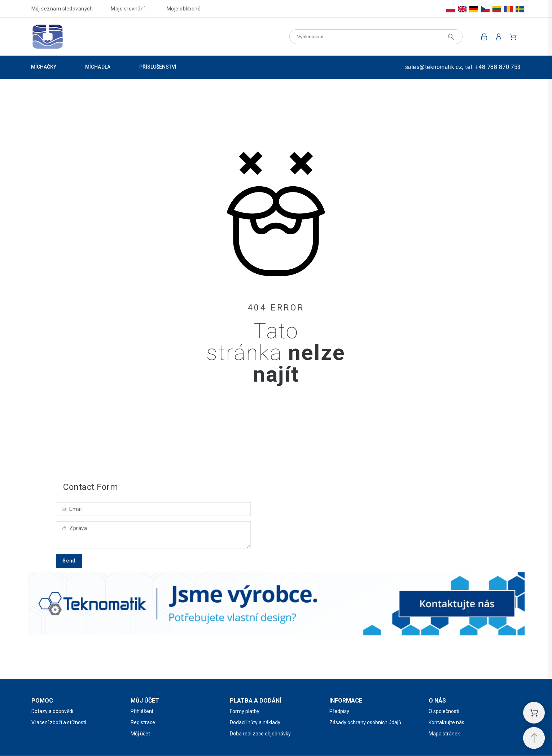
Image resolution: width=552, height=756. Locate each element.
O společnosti (444, 711)
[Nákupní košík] (534, 713)
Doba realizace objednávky (260, 734)
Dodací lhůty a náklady (255, 722)
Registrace (143, 722)
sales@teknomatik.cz (433, 67)
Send (69, 561)
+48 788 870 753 (498, 67)
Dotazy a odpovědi (52, 711)
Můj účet (140, 734)
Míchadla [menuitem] (98, 67)
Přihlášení (142, 711)
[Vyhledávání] (376, 37)
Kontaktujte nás (446, 722)
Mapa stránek (444, 734)
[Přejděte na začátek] (534, 738)
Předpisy (339, 711)
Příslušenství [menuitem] (158, 67)
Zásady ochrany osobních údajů (365, 722)
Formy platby (245, 711)
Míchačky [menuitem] (44, 67)
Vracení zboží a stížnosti (59, 722)
